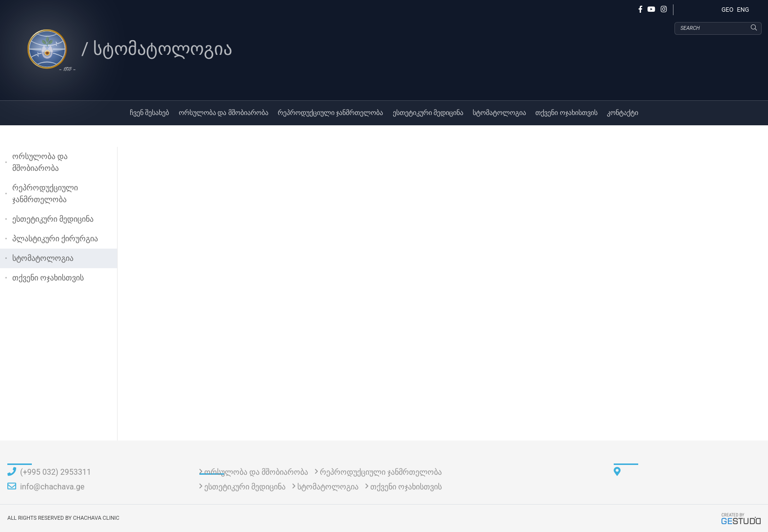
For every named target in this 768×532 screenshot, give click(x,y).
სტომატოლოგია (499, 113)
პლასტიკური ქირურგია (55, 239)
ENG (743, 10)
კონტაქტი (623, 113)
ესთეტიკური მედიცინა (428, 113)
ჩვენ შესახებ (150, 113)
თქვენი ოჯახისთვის (566, 113)
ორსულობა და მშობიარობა (224, 113)
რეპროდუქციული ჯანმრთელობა (331, 113)
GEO (727, 10)
